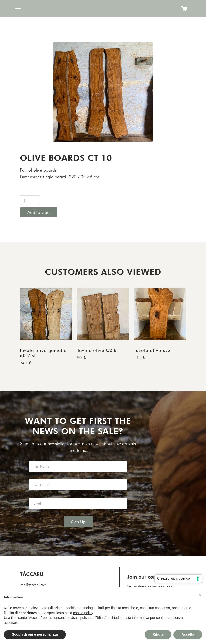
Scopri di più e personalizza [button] (35, 634)
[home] (103, 9)
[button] (32, 9)
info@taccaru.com (33, 585)
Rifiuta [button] (158, 634)
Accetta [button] (188, 634)
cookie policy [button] (83, 613)
